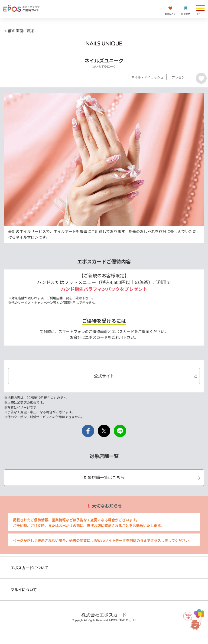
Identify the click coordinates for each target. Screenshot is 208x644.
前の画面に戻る (19, 31)
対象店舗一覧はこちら (143, 477)
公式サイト (146, 376)
